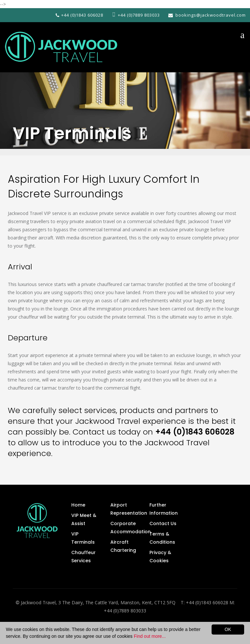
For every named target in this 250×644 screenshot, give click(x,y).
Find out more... (150, 636)
